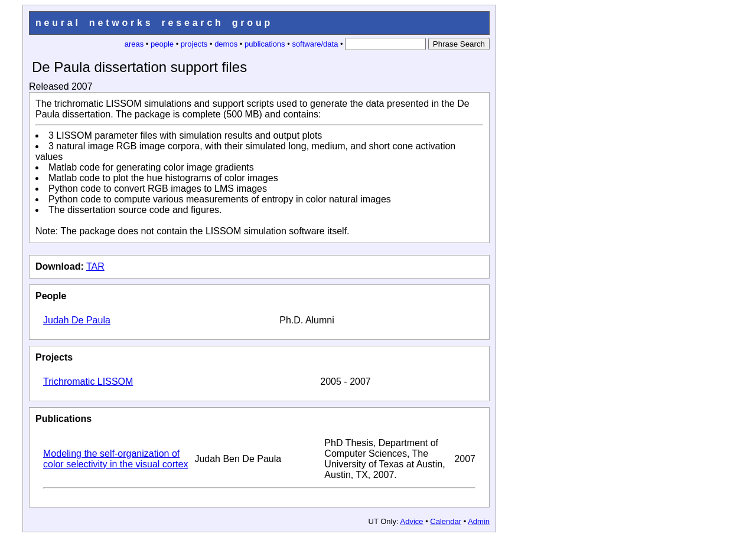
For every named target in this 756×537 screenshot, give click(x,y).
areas (134, 44)
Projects (54, 357)
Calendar (446, 521)
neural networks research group (154, 23)
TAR (95, 266)
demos (226, 44)
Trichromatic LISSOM (88, 382)
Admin (479, 521)
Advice (412, 521)
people (162, 44)
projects (194, 44)
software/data (315, 44)
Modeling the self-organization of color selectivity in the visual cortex (115, 459)
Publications (63, 419)
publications (265, 44)
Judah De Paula (77, 320)
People (51, 296)
